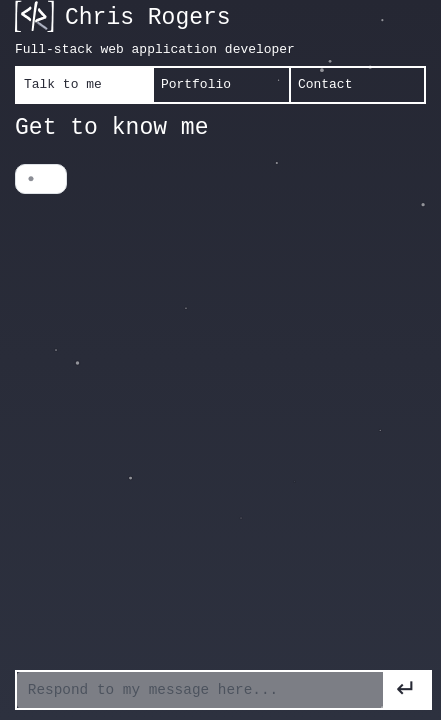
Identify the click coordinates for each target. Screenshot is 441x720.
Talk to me (63, 84)
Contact (325, 84)
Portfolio (196, 84)
